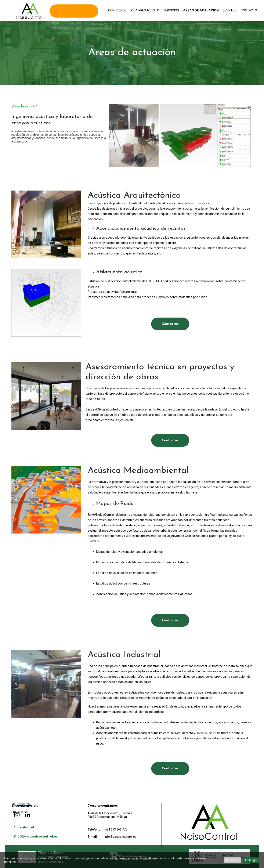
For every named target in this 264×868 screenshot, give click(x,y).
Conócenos (117, 10)
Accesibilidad (24, 827)
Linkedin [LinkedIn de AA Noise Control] (21, 812)
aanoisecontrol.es (42, 837)
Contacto (249, 10)
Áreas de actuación (201, 10)
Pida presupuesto (145, 10)
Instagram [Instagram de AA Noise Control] (22, 804)
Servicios (171, 10)
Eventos (230, 10)
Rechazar (232, 860)
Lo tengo (251, 860)
